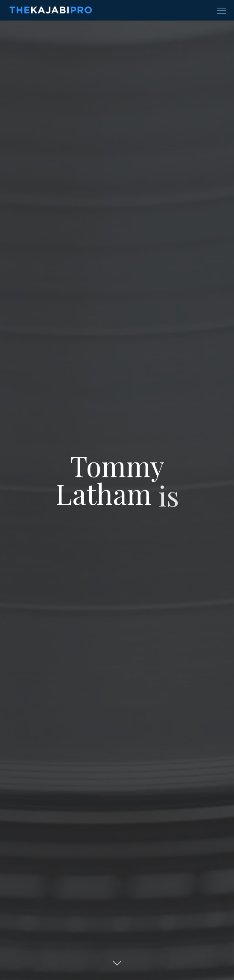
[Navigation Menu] (222, 10)
